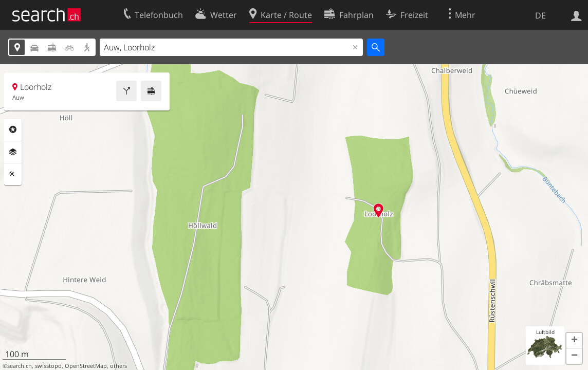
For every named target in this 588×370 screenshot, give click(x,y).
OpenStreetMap (86, 366)
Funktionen (13, 174)
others (118, 366)
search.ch (20, 366)
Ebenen (13, 152)
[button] (574, 341)
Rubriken (13, 129)
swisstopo (48, 366)
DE (540, 15)
